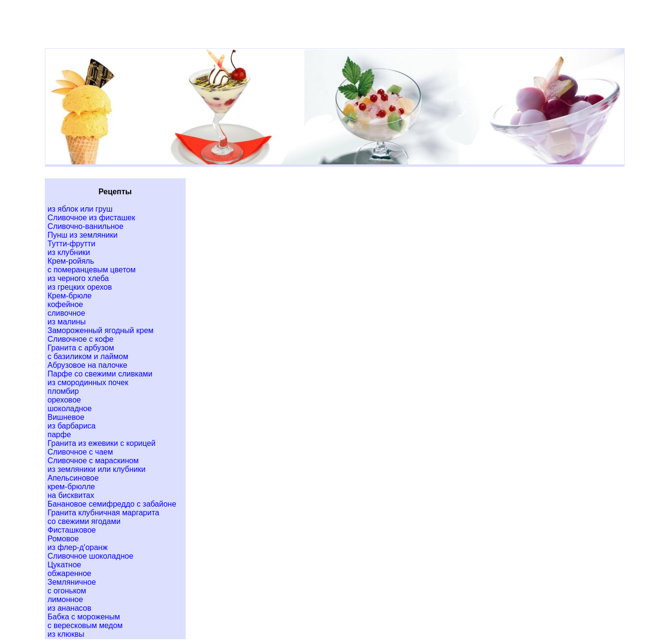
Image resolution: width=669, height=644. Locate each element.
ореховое (64, 400)
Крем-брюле (70, 296)
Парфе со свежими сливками (100, 374)
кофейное (66, 304)
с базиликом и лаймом (88, 356)
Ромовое (63, 539)
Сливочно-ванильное (86, 226)
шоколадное (70, 409)
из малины (67, 322)
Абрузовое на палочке (88, 365)
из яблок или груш (80, 209)
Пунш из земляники (83, 235)
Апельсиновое (73, 478)
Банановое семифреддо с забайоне (112, 504)
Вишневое (66, 417)
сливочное (67, 313)
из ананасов (70, 608)
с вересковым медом (85, 625)
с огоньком (67, 591)
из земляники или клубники (97, 469)
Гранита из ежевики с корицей (102, 443)
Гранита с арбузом (81, 348)
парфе (60, 435)
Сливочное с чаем (81, 452)
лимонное (66, 599)
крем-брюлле (71, 487)
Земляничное (72, 582)
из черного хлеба (78, 278)
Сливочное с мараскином (93, 461)
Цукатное (65, 565)
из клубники (69, 252)
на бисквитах (71, 495)
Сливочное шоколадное (91, 556)
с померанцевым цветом (92, 270)
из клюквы (66, 634)
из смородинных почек (88, 382)
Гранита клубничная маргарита (104, 513)
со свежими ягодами (84, 521)
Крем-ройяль (71, 261)
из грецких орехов (80, 287)
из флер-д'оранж (78, 547)
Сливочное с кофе (81, 339)
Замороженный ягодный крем (101, 330)
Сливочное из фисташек (92, 218)
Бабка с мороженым (84, 617)
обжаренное (70, 573)
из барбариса (72, 426)
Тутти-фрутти (72, 244)
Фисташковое (72, 530)
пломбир (63, 391)
